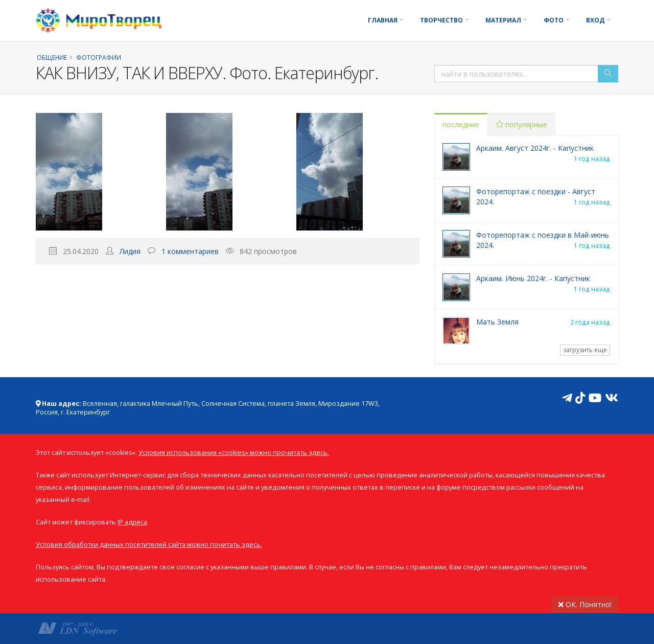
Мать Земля (497, 322)
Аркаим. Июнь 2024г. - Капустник (533, 278)
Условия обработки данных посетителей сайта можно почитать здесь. (149, 545)
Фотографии (99, 57)
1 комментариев (190, 251)
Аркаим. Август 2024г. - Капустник (535, 148)
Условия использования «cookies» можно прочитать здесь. (234, 453)
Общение (52, 57)
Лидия (130, 251)
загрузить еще (585, 350)
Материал (503, 20)
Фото (554, 20)
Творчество (441, 20)
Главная (383, 20)
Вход (595, 20)
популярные (522, 124)
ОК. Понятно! (585, 604)
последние (461, 124)
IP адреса (132, 522)
